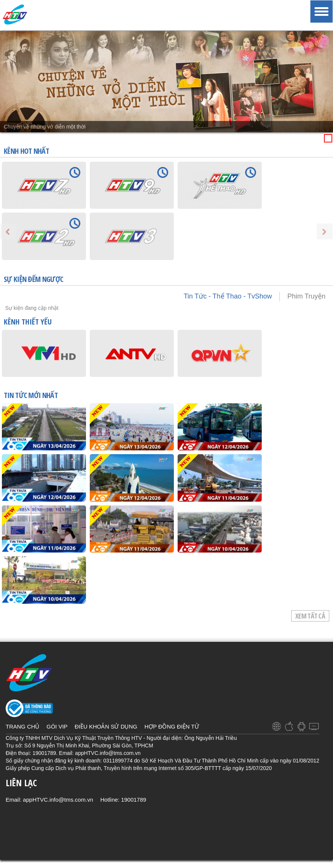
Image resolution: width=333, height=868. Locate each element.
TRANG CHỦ (22, 726)
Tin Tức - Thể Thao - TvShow (228, 296)
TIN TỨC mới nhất (31, 396)
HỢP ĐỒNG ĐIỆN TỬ (172, 726)
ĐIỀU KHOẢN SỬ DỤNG (106, 726)
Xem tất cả (310, 616)
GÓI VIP (57, 726)
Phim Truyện (306, 296)
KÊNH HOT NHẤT (26, 151)
